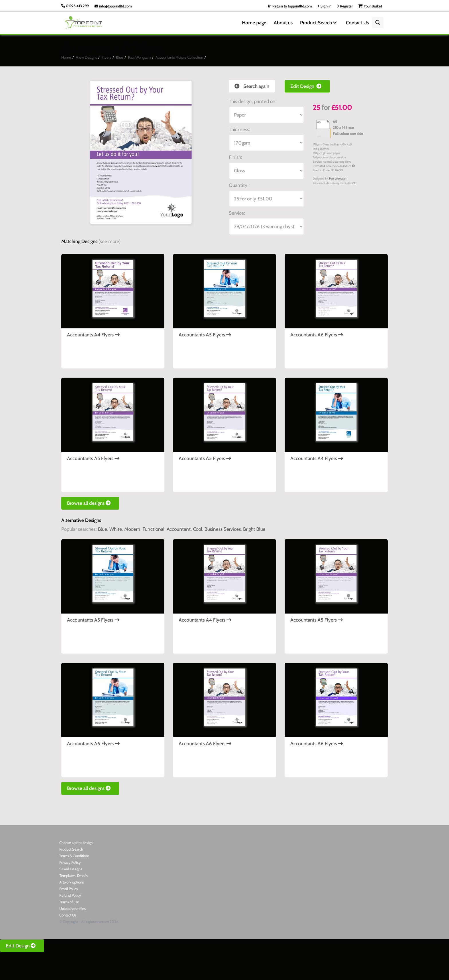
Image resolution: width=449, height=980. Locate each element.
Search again (252, 86)
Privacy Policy (70, 862)
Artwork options (71, 882)
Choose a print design (76, 843)
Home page (254, 23)
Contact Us (357, 23)
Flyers (106, 57)
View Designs (86, 57)
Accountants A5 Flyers (205, 335)
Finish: (236, 157)
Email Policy (69, 889)
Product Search (319, 23)
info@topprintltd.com (113, 6)
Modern (132, 529)
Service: (237, 213)
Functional (153, 529)
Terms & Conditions (74, 856)
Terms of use (69, 902)
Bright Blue (254, 529)
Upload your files (72, 908)
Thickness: (240, 129)
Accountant (179, 529)
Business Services (223, 529)
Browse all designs (90, 503)
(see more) (110, 241)
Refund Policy (70, 895)
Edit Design (307, 86)
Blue (120, 57)
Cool (198, 529)
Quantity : (239, 185)
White (116, 529)
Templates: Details (73, 876)
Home (66, 57)
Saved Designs (71, 869)
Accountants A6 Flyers (317, 335)
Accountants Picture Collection (179, 57)
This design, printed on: (253, 101)
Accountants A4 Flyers (93, 335)
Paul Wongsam (139, 57)
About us (283, 23)
